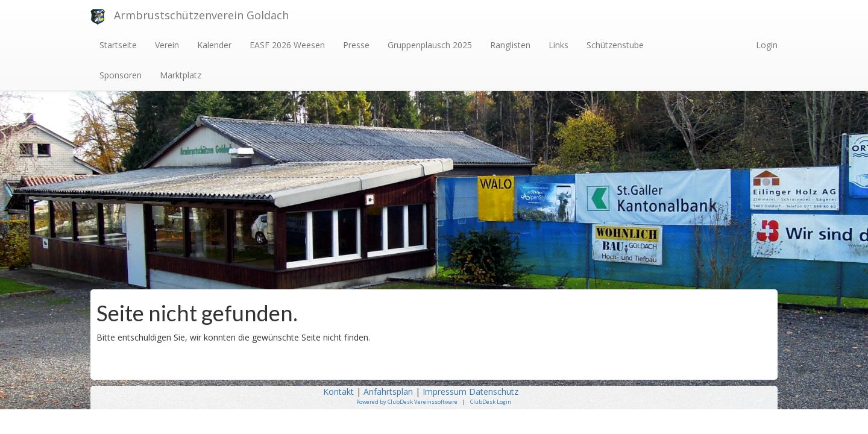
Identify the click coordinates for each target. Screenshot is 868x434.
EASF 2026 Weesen (287, 45)
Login (767, 45)
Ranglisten (510, 45)
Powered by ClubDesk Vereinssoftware (407, 402)
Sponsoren (121, 75)
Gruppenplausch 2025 (430, 45)
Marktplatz (181, 75)
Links (558, 45)
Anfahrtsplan (388, 392)
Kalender (214, 45)
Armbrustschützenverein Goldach (201, 15)
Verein (167, 45)
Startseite (118, 45)
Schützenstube (615, 45)
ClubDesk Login (491, 402)
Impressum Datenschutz (472, 392)
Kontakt (338, 392)
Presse (356, 45)
